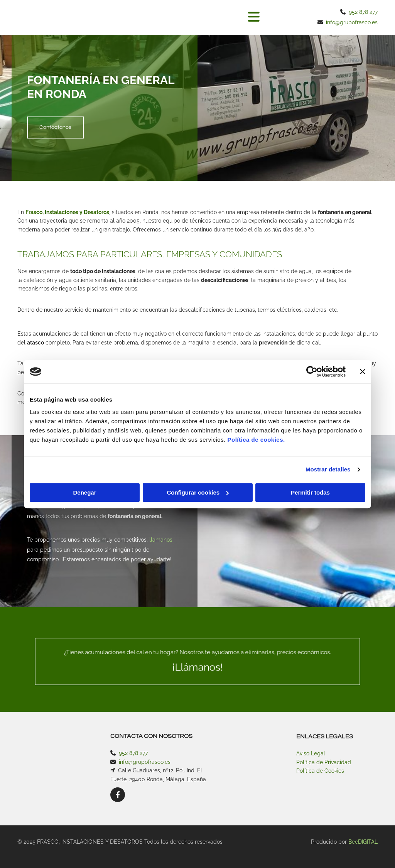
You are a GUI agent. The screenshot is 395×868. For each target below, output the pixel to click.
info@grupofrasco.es (352, 22)
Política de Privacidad (324, 762)
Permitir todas (310, 492)
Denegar (84, 492)
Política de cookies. (256, 440)
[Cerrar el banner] (363, 372)
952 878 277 (363, 12)
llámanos (161, 540)
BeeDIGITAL (363, 842)
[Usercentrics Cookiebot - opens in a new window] (312, 372)
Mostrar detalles (328, 469)
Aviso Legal (311, 753)
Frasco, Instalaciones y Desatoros (67, 212)
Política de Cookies (320, 771)
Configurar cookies (198, 492)
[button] (200, 17)
